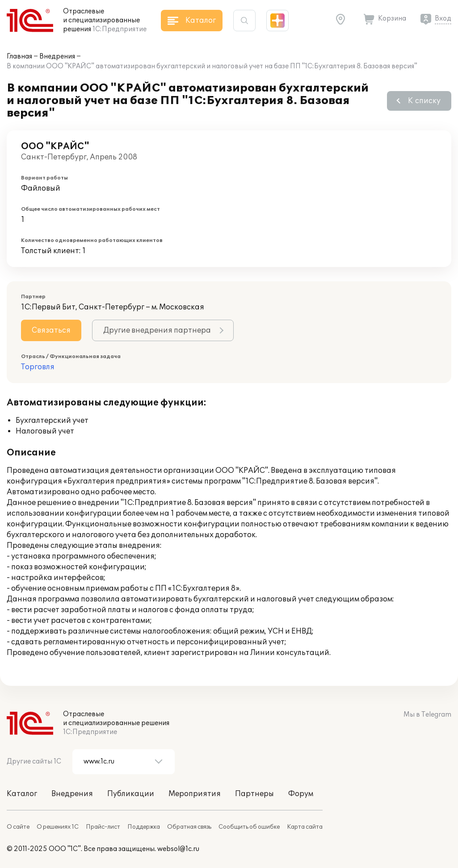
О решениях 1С (58, 827)
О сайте (18, 827)
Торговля (38, 367)
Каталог (22, 794)
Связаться (51, 330)
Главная (19, 56)
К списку (424, 101)
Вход (443, 19)
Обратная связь (189, 827)
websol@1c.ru (178, 849)
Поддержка (144, 827)
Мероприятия (195, 794)
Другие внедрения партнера (157, 330)
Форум (301, 794)
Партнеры (254, 794)
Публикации (131, 794)
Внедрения (57, 56)
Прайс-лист (103, 827)
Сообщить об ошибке (249, 827)
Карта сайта (305, 827)
